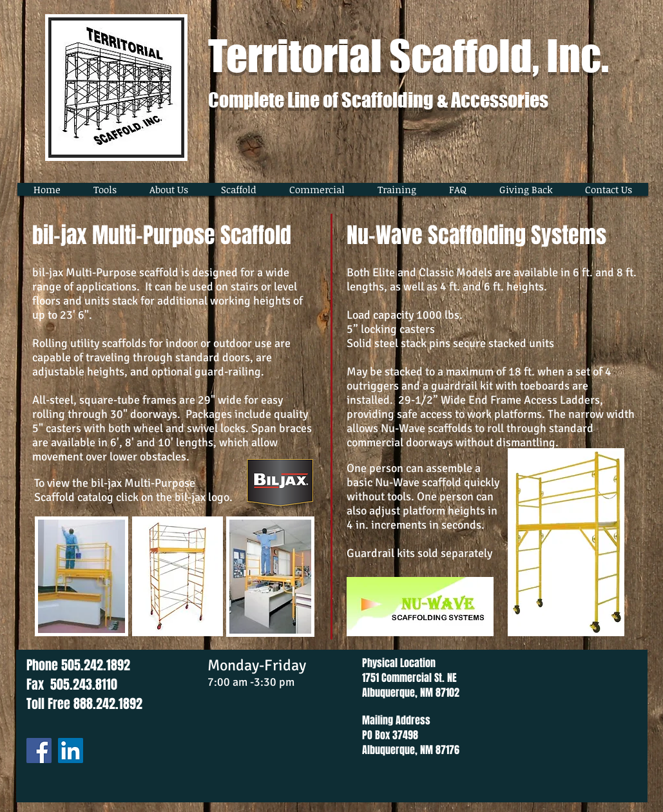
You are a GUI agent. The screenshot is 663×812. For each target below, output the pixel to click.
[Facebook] (39, 751)
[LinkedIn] (71, 751)
